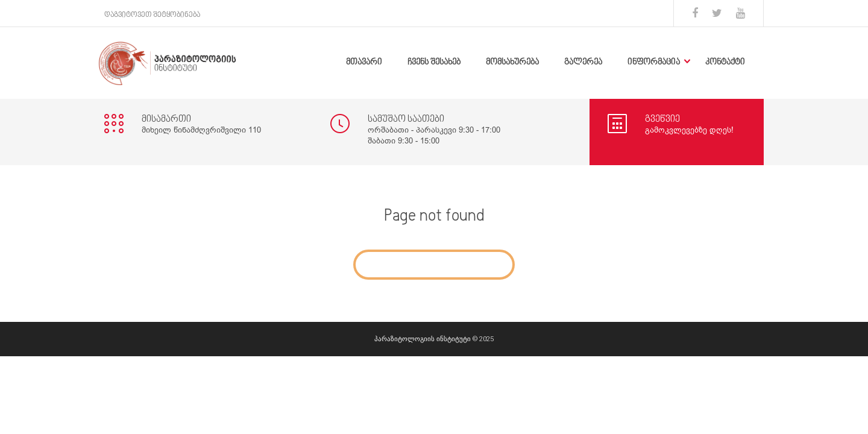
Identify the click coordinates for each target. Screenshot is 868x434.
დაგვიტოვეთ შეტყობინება (152, 15)
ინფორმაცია (654, 62)
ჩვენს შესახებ (434, 62)
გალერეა (583, 62)
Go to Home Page (434, 264)
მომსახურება (512, 62)
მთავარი (364, 62)
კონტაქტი (725, 62)
